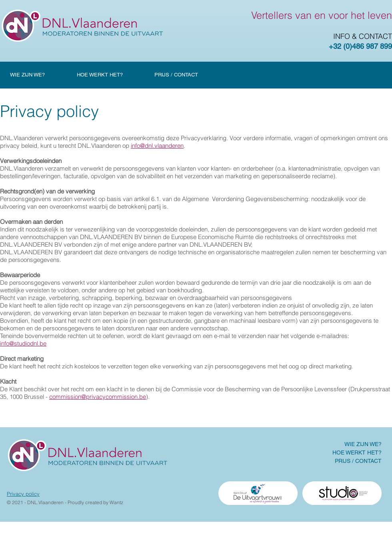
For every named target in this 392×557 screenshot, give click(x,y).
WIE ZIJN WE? (363, 444)
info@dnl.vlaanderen (157, 146)
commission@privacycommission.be (98, 397)
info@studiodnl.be (23, 343)
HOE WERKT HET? (357, 452)
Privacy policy (23, 494)
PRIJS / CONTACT (358, 461)
